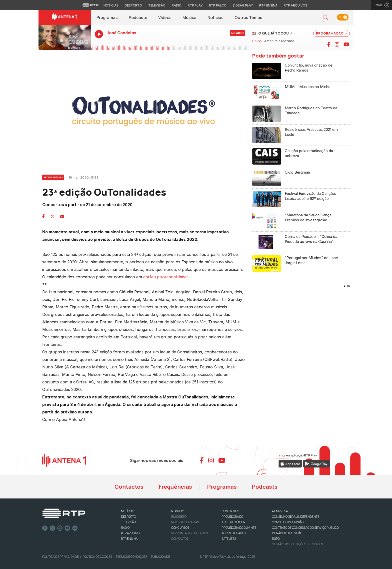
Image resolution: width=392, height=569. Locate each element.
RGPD (276, 539)
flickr (75, 528)
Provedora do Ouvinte (239, 528)
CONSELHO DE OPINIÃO (288, 522)
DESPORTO (128, 517)
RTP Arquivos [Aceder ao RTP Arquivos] (295, 5)
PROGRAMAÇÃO (331, 33)
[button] (325, 18)
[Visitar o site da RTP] (90, 5)
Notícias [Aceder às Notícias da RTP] (111, 5)
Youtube (67, 528)
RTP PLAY (177, 511)
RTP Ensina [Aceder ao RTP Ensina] (268, 5)
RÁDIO (125, 528)
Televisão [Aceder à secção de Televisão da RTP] (157, 5)
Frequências (175, 487)
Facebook (45, 528)
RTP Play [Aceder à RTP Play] (195, 5)
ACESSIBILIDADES (234, 533)
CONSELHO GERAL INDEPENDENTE (296, 517)
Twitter (52, 528)
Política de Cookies (97, 557)
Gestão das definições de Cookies (297, 544)
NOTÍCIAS (127, 511)
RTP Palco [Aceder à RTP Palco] (218, 5)
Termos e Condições (131, 557)
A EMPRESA (280, 511)
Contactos (129, 487)
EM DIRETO (179, 517)
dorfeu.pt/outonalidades (166, 277)
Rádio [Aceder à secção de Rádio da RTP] (177, 5)
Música (189, 18)
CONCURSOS (180, 528)
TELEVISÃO (128, 522)
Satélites (229, 539)
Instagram (60, 528)
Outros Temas (248, 18)
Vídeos (165, 18)
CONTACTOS (230, 511)
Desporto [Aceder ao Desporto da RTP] (133, 5)
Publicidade (160, 557)
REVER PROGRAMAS (185, 522)
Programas (107, 18)
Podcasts (138, 18)
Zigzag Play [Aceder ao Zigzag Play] (243, 5)
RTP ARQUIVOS (131, 533)
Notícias (215, 18)
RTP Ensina (129, 539)
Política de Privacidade (60, 557)
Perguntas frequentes (189, 533)
